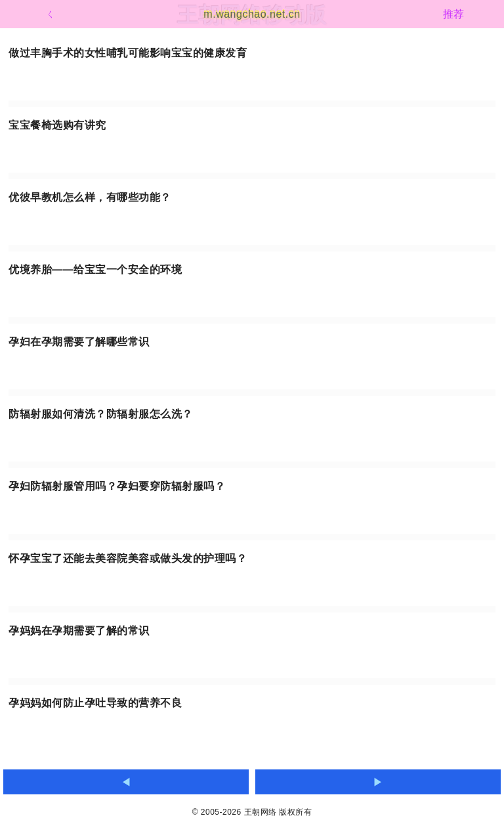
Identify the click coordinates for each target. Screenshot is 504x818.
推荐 (454, 14)
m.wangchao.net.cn (252, 14)
